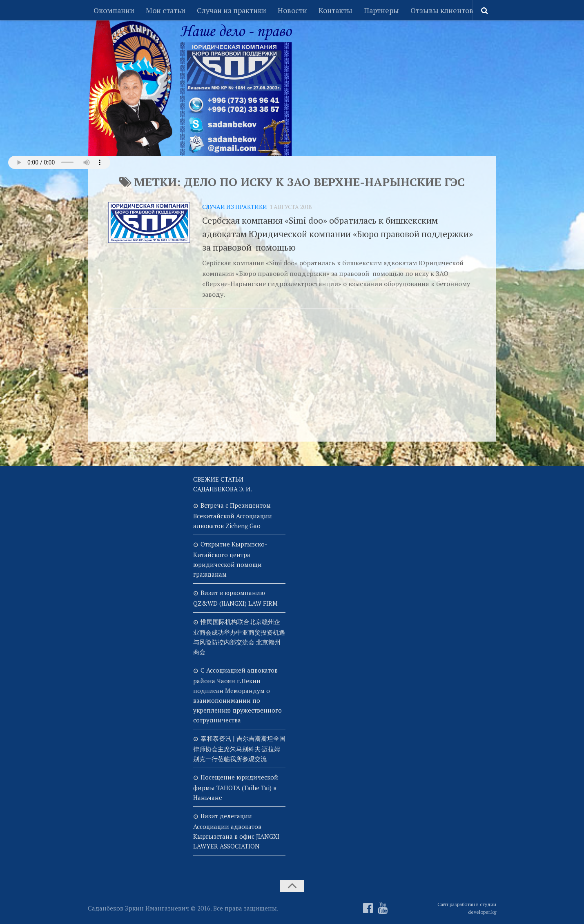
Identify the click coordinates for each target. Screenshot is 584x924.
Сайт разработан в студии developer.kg (467, 908)
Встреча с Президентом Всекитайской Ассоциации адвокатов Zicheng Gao (233, 515)
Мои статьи (166, 10)
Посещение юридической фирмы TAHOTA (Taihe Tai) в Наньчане (236, 787)
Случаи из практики (232, 10)
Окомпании (114, 10)
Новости (292, 10)
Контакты (335, 10)
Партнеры (381, 10)
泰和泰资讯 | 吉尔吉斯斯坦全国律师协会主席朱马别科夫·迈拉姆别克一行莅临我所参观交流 (239, 749)
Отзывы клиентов (442, 10)
